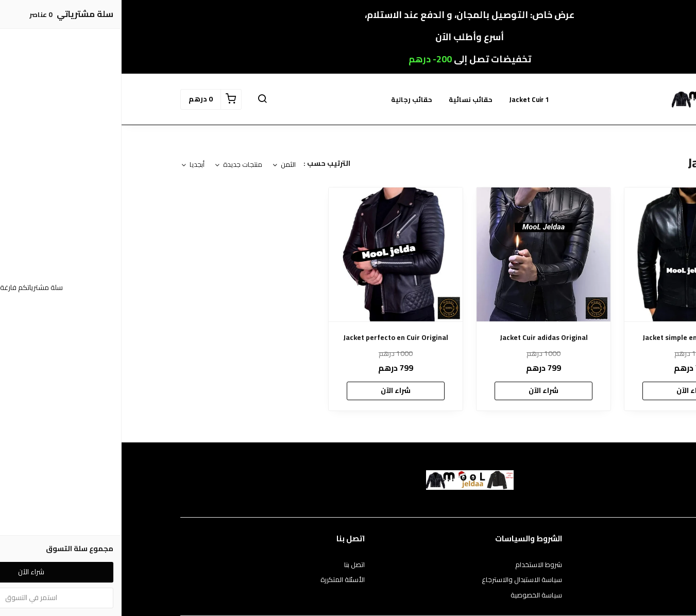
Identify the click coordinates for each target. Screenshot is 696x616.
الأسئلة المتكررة (221, 580)
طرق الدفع (622, 580)
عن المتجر (625, 565)
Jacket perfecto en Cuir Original (274, 338)
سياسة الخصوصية (415, 595)
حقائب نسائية (349, 99)
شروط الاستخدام (417, 565)
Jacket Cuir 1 (407, 99)
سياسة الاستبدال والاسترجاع (400, 580)
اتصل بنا (233, 565)
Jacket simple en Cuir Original (570, 338)
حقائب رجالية (290, 99)
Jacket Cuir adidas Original (422, 338)
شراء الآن (570, 390)
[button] (141, 99)
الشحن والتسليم (616, 595)
